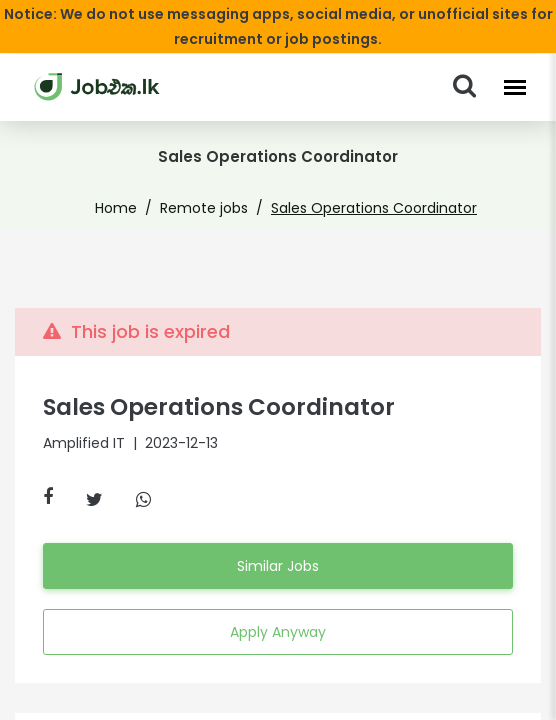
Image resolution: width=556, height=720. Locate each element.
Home (134, 208)
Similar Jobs (278, 566)
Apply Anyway (277, 632)
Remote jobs (212, 208)
